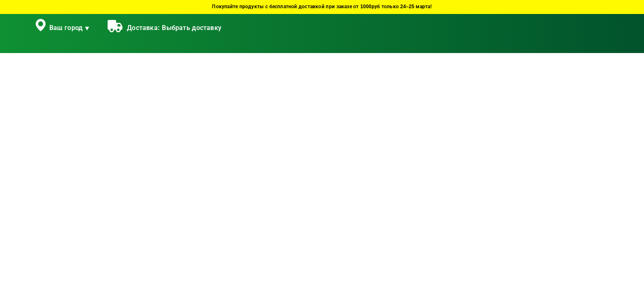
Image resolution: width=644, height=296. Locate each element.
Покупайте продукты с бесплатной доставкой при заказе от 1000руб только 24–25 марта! (322, 7)
